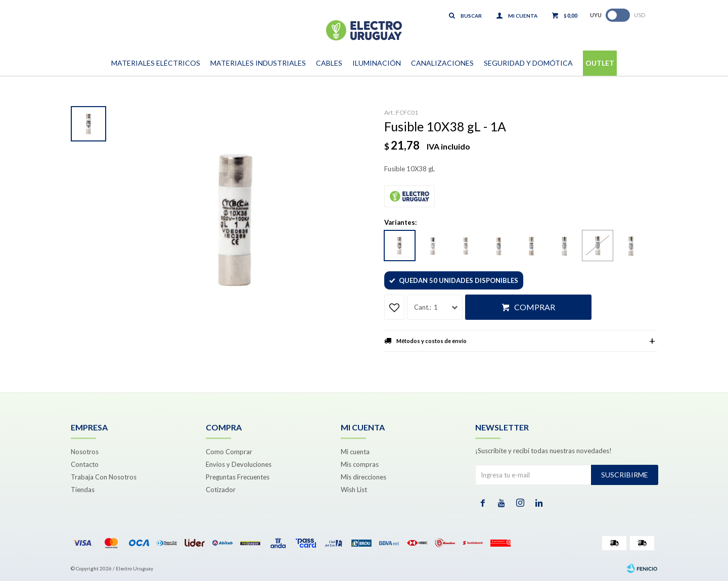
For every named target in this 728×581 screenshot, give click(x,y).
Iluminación (377, 63)
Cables (329, 63)
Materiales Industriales (258, 63)
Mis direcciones (363, 477)
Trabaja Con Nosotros (104, 477)
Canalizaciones (442, 63)
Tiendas (83, 490)
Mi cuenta (355, 452)
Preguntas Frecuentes (238, 477)
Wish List (354, 490)
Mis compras (360, 464)
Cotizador (221, 490)
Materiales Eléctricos (156, 63)
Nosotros (85, 452)
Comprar (535, 307)
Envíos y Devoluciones (239, 464)
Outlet (600, 63)
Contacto (85, 464)
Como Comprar (229, 452)
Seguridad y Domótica (528, 63)
